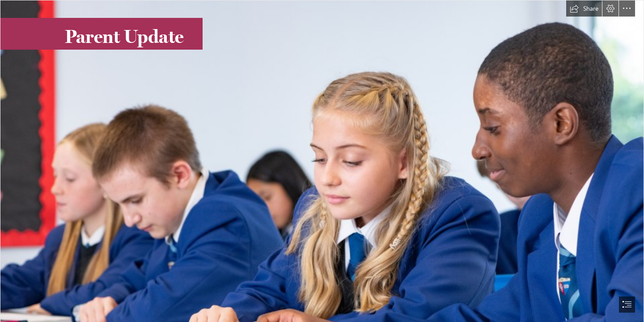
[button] (584, 8)
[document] (322, 161)
